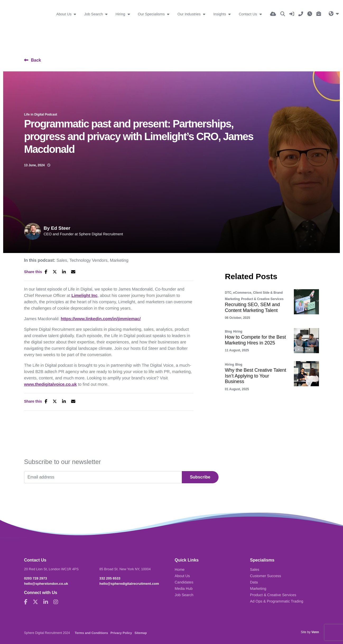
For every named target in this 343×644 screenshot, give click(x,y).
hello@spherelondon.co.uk (46, 584)
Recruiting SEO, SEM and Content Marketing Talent (252, 307)
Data (254, 582)
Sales (62, 261)
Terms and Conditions (91, 633)
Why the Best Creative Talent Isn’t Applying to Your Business (256, 376)
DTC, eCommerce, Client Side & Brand (254, 293)
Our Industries (189, 14)
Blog (228, 332)
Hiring (121, 14)
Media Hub (184, 588)
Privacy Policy (121, 633)
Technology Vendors (89, 261)
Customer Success (265, 576)
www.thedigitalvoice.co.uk (50, 385)
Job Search (94, 14)
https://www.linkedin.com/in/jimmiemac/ (101, 319)
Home (180, 569)
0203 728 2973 (36, 578)
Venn (315, 632)
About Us (64, 14)
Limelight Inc (84, 296)
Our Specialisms (152, 14)
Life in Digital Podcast (41, 114)
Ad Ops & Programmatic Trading (277, 601)
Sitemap (141, 633)
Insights (220, 14)
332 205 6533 (110, 578)
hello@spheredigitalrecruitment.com (129, 584)
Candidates (184, 582)
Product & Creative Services (262, 299)
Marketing (119, 261)
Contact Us (248, 14)
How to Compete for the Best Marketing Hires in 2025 (255, 340)
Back (36, 60)
